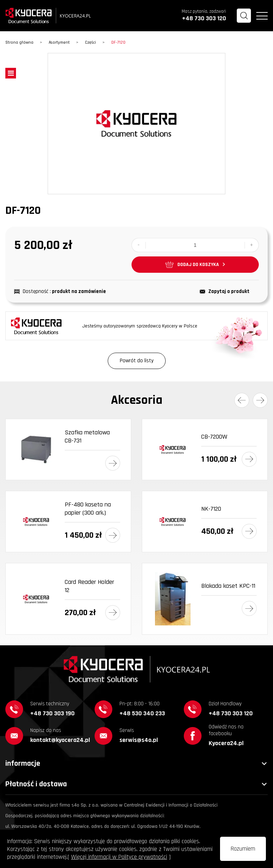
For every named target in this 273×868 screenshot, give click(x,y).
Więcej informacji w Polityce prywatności (119, 857)
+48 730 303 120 (204, 18)
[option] (136, 124)
